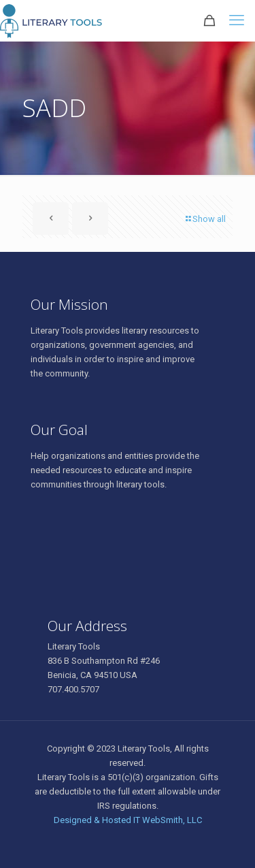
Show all (205, 219)
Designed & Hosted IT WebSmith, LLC (128, 820)
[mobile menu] (237, 20)
